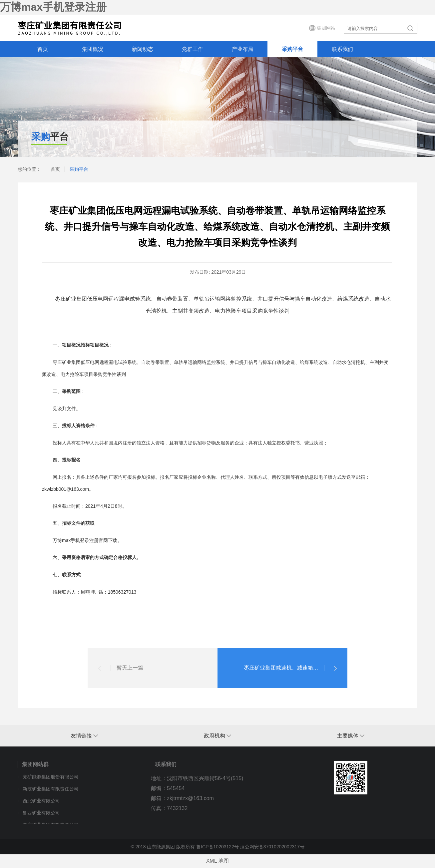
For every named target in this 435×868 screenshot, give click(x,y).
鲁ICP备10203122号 (217, 847)
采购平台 (292, 49)
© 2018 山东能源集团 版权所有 (163, 847)
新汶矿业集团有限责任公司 (51, 789)
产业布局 (242, 49)
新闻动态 (143, 49)
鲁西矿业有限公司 (41, 813)
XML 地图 (218, 861)
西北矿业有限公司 (41, 801)
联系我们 (342, 49)
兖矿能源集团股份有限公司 (51, 777)
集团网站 (326, 28)
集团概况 (93, 49)
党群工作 (193, 49)
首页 (43, 49)
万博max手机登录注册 (53, 7)
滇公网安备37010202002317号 (272, 847)
